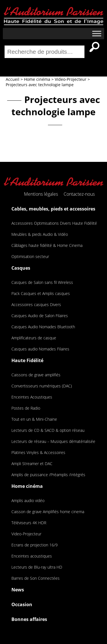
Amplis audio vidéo (28, 500)
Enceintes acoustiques (32, 556)
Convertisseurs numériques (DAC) (42, 386)
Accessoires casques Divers (36, 305)
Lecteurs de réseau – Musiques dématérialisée (53, 441)
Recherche (94, 47)
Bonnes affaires (29, 619)
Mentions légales (41, 194)
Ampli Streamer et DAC (32, 464)
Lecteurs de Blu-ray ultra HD (37, 567)
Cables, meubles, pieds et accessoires (53, 209)
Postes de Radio (26, 408)
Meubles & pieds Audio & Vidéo (40, 234)
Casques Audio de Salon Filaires (40, 316)
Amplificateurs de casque (34, 338)
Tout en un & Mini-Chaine (34, 419)
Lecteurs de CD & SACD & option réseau (48, 430)
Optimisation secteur (30, 256)
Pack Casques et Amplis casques (41, 293)
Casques (21, 268)
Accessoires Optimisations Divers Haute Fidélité (54, 223)
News (18, 590)
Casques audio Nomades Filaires (40, 349)
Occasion (22, 604)
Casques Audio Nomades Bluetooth (43, 327)
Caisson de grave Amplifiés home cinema (48, 512)
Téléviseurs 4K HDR (29, 523)
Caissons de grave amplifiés (36, 375)
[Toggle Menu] (97, 33)
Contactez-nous (79, 194)
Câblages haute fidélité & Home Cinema (47, 245)
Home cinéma (27, 486)
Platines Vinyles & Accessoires (38, 452)
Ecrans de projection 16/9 (35, 545)
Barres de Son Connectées (36, 578)
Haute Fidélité (27, 360)
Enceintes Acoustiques (32, 397)
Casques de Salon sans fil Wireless (42, 282)
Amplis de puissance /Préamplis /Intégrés (48, 475)
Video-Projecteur (26, 534)
